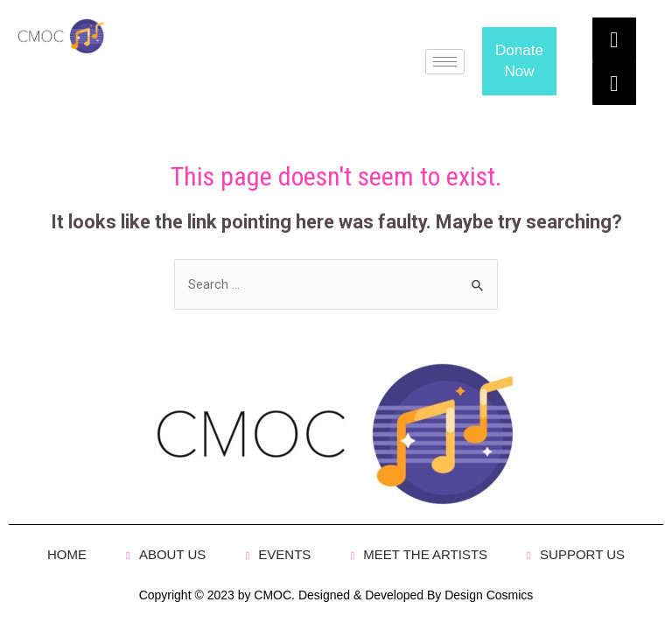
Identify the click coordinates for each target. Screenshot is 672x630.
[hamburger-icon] (445, 62)
